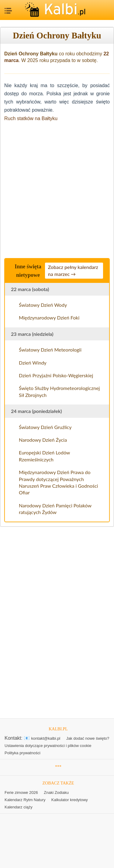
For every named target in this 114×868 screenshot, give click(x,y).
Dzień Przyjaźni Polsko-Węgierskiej (56, 375)
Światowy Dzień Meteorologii (50, 350)
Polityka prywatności (22, 753)
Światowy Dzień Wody (43, 305)
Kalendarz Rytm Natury (25, 800)
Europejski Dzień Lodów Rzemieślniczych (44, 456)
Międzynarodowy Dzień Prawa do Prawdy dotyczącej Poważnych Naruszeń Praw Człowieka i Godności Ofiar (58, 482)
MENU (8, 9)
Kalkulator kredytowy (70, 800)
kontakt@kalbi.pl (46, 738)
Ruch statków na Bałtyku (31, 118)
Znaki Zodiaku (56, 793)
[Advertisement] (57, 188)
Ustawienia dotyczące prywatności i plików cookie (48, 746)
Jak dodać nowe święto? (88, 738)
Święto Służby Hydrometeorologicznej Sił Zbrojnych (59, 391)
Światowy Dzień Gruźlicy (45, 427)
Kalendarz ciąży (19, 807)
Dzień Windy (33, 363)
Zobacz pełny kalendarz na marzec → (73, 270)
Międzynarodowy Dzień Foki (49, 318)
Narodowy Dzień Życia (43, 440)
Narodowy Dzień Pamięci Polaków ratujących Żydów (55, 509)
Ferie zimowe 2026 (21, 793)
